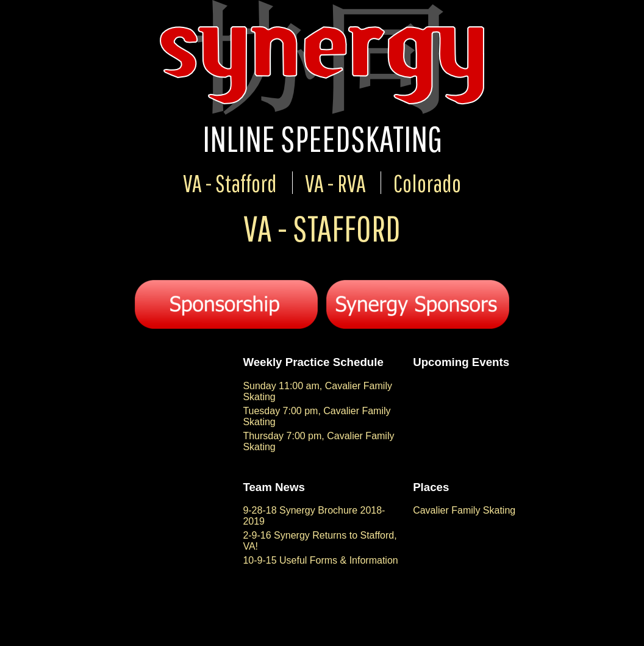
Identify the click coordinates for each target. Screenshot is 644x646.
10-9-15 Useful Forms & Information (320, 560)
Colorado (427, 183)
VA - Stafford (230, 183)
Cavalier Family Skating (464, 510)
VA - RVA (335, 183)
